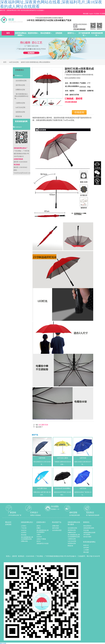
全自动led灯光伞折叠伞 (63, 488)
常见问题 (86, 530)
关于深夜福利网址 (84, 34)
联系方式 (86, 545)
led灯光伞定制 (14, 62)
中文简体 (96, 14)
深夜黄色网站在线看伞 (21, 34)
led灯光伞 (42, 458)
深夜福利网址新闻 (89, 528)
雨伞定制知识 (87, 526)
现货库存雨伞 (33, 33)
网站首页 (8, 522)
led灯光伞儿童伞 (63, 458)
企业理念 (24, 533)
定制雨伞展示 (41, 522)
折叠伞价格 (24, 541)
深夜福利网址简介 (27, 522)
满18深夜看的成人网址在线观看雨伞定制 (21, 96)
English (91, 14)
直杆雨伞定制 (20, 85)
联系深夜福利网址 (97, 34)
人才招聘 (86, 550)
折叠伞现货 (56, 526)
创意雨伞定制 (20, 112)
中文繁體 (102, 14)
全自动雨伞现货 (57, 530)
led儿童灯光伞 (43, 425)
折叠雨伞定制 (20, 90)
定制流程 (59, 33)
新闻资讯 (86, 522)
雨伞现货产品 (57, 522)
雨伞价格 (24, 535)
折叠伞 (39, 528)
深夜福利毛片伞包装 (43, 544)
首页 (8, 33)
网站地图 (86, 14)
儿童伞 (39, 535)
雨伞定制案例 (46, 33)
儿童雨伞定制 (20, 103)
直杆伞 (39, 526)
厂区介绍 (24, 528)
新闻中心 (72, 33)
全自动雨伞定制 (21, 81)
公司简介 (24, 526)
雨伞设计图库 (87, 537)
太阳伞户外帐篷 (41, 539)
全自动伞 (39, 537)
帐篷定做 (19, 116)
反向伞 (39, 541)
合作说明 (86, 548)
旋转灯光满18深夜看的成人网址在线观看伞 (36, 62)
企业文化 (24, 530)
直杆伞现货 (56, 528)
